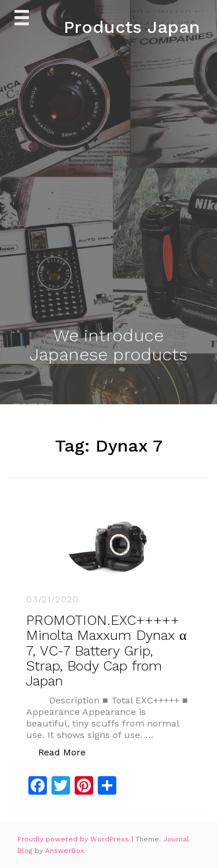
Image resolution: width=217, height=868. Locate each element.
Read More (68, 752)
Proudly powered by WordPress (74, 839)
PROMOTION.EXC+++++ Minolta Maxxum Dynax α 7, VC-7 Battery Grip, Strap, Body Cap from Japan (106, 651)
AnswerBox (65, 851)
